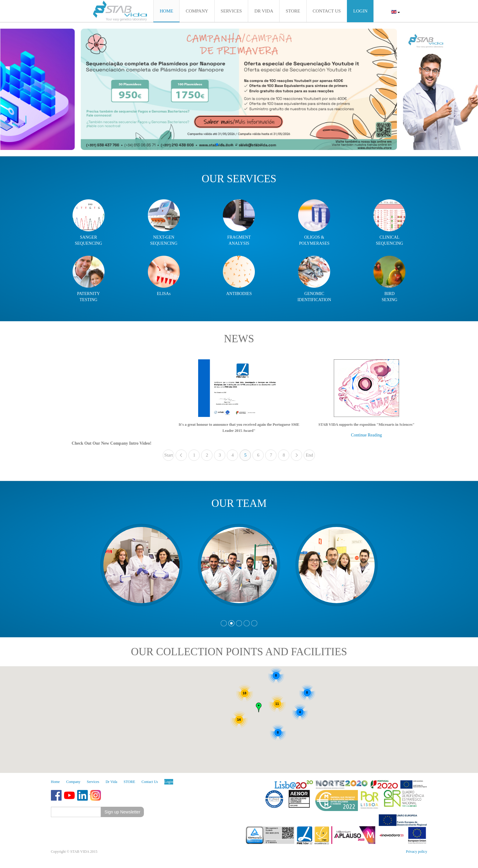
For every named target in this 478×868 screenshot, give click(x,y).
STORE (130, 782)
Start (169, 455)
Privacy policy (417, 852)
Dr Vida (111, 782)
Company (73, 782)
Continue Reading (366, 435)
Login (169, 782)
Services (93, 782)
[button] (217, 144)
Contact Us (150, 782)
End (309, 455)
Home (55, 782)
